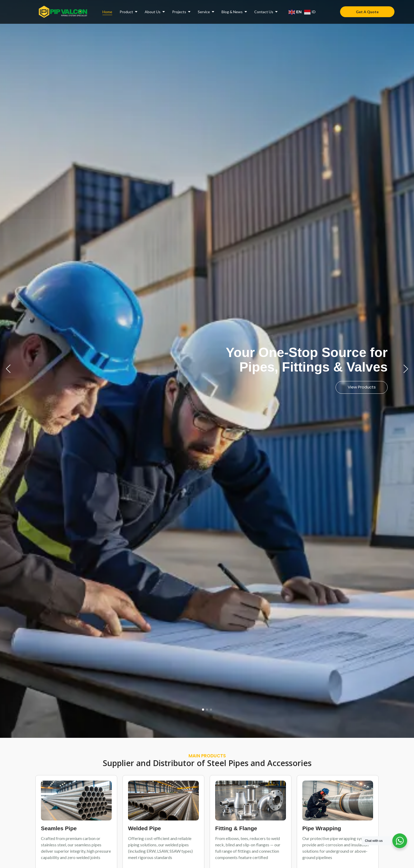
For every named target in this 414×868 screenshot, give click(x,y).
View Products (361, 387)
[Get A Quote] (367, 12)
